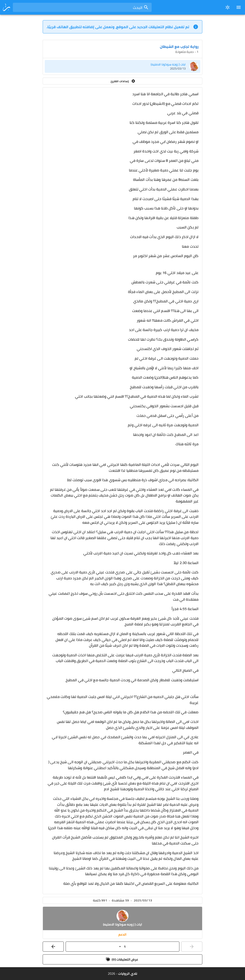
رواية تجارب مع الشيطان (179, 46)
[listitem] (122, 66)
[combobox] (82, 7)
